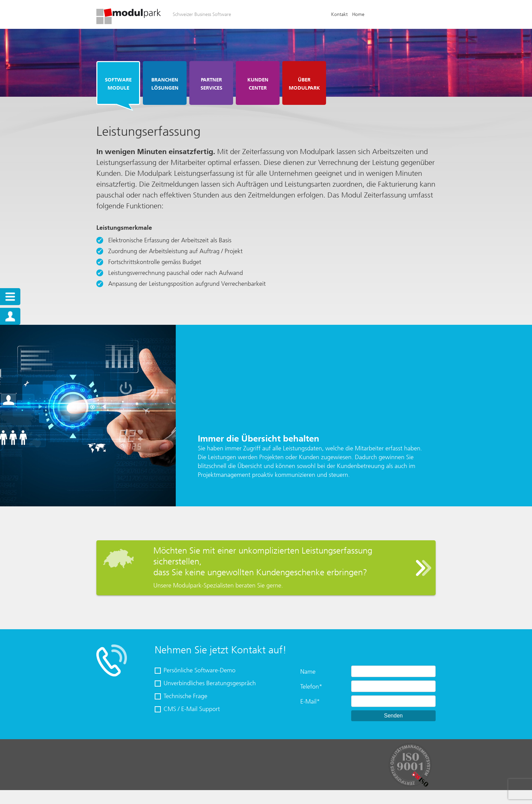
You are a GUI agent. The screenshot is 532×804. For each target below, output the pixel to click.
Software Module (118, 84)
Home (358, 14)
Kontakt (339, 14)
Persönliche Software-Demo (199, 670)
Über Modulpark (304, 84)
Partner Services (211, 84)
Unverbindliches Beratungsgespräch (210, 683)
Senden (393, 716)
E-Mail (310, 702)
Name (308, 672)
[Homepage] (129, 22)
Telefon (311, 687)
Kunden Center (258, 84)
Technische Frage (185, 696)
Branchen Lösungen (165, 84)
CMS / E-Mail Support (192, 709)
